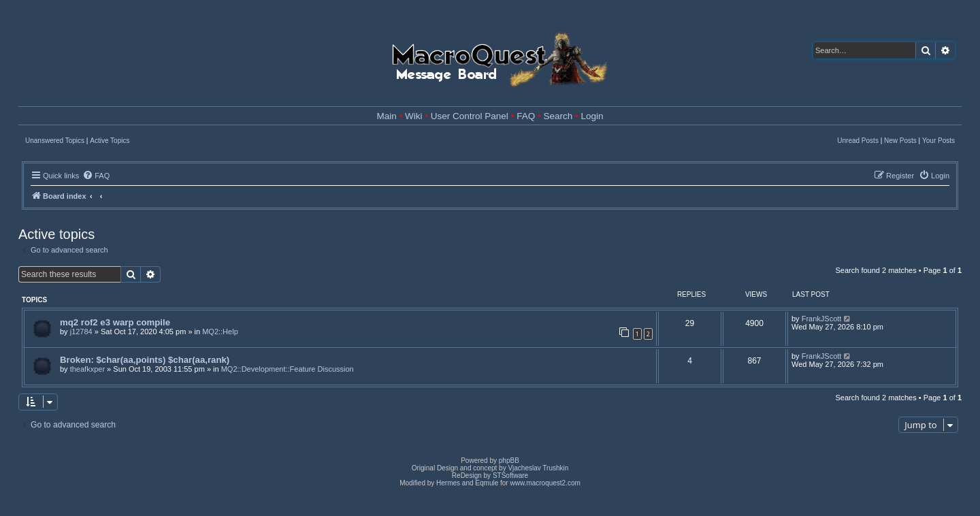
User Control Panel (470, 116)
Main (387, 116)
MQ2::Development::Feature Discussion (288, 369)
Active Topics (110, 141)
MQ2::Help (220, 332)
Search (558, 116)
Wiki (414, 116)
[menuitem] (96, 176)
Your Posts (938, 141)
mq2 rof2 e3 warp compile (115, 322)
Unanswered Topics (55, 141)
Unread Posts (858, 141)
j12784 (81, 332)
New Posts (900, 141)
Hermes (448, 483)
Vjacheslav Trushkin (538, 468)
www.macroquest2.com (545, 483)
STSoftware (510, 475)
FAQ (526, 116)
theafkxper (87, 369)
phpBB (509, 461)
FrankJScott (822, 319)
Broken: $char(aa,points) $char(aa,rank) (145, 360)
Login (592, 116)
